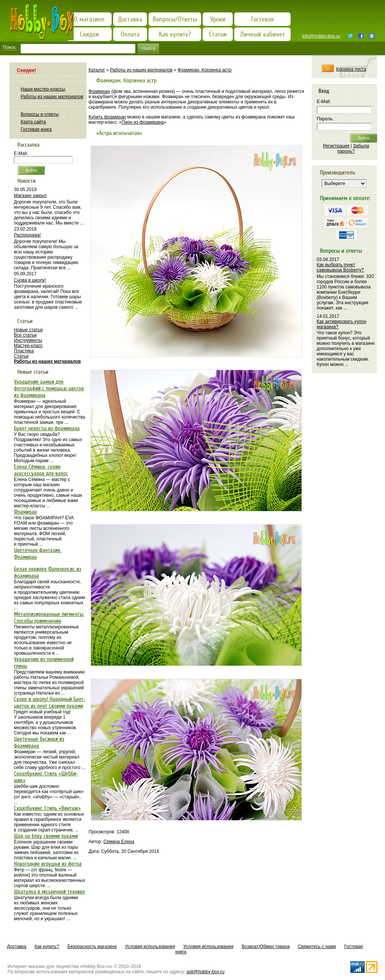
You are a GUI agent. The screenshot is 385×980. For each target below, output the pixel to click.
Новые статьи (28, 330)
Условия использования (150, 947)
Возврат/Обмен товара (266, 947)
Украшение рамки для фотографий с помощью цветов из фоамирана (49, 388)
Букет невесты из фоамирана (47, 428)
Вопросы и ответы (40, 114)
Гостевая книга (36, 129)
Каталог (97, 70)
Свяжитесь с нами (317, 947)
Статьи (21, 356)
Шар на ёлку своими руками (46, 836)
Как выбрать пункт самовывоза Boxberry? (340, 267)
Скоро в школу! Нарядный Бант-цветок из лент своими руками (50, 702)
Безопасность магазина (92, 947)
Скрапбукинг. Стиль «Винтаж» (47, 808)
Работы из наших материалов (141, 70)
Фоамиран (99, 91)
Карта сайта (33, 122)
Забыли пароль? (353, 149)
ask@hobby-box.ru (205, 972)
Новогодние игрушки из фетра (48, 864)
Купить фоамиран (107, 117)
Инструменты (28, 340)
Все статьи (25, 335)
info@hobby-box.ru (321, 36)
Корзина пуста (351, 69)
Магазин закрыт (30, 196)
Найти (148, 48)
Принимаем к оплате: (345, 198)
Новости (27, 181)
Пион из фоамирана (143, 122)
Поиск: (10, 47)
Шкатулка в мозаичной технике (49, 892)
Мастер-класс (28, 346)
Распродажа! (27, 235)
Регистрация (336, 146)
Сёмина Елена (119, 842)
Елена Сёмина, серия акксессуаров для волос (41, 470)
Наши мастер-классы (43, 89)
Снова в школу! (30, 280)
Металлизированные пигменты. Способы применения (49, 617)
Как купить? (47, 947)
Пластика (24, 351)
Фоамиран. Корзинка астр (204, 70)
